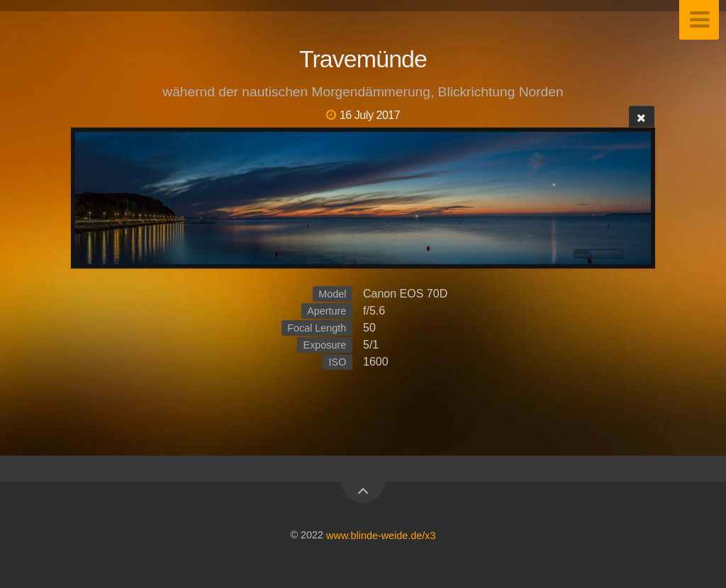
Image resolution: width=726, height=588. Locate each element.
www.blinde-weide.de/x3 (381, 535)
